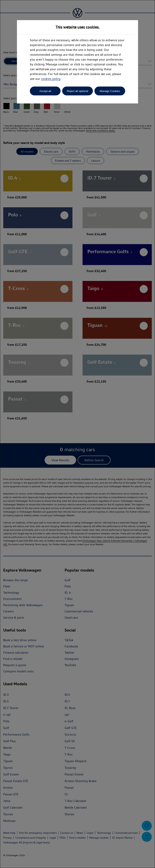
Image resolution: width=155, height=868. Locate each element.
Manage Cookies (110, 91)
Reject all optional (77, 91)
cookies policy (51, 79)
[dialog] (77, 434)
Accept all (45, 91)
